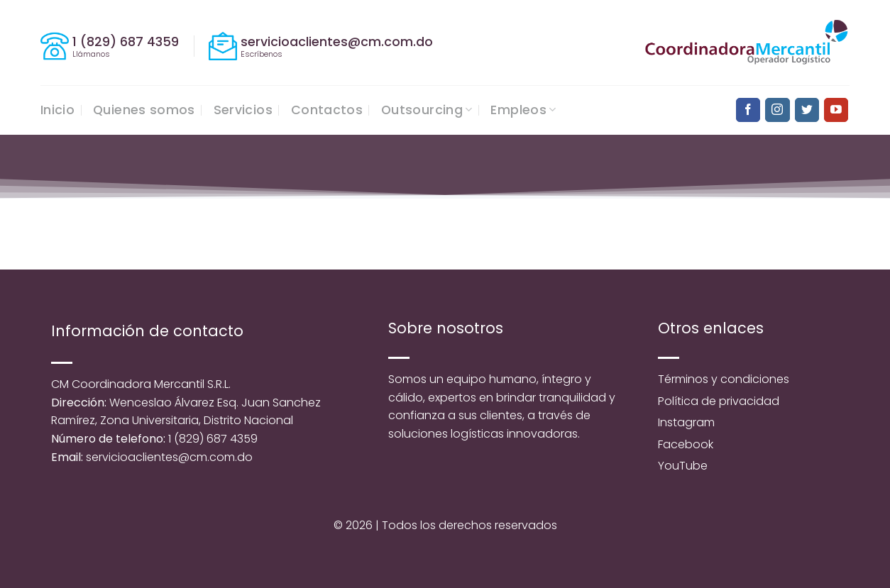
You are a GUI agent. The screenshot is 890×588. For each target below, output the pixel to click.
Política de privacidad (719, 401)
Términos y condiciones (724, 379)
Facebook (686, 444)
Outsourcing (427, 110)
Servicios (243, 110)
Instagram (686, 422)
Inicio (57, 110)
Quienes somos (144, 110)
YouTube (683, 466)
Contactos (327, 110)
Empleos (523, 110)
